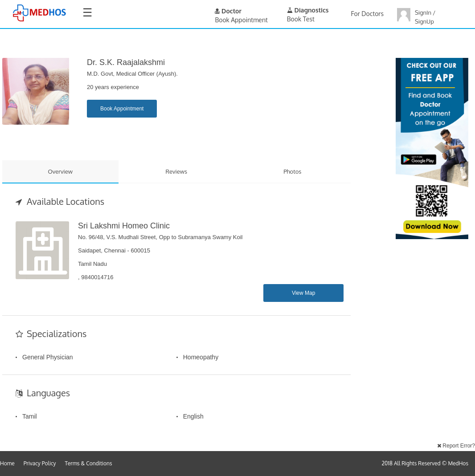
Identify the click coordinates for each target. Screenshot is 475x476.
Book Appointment (122, 109)
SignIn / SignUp (425, 17)
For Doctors (367, 14)
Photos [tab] (292, 171)
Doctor (228, 11)
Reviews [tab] (176, 171)
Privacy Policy (40, 463)
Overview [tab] (60, 171)
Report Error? (456, 446)
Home (7, 463)
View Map (303, 293)
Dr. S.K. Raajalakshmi (126, 62)
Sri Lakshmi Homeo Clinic (124, 226)
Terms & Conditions (89, 463)
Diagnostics (308, 10)
